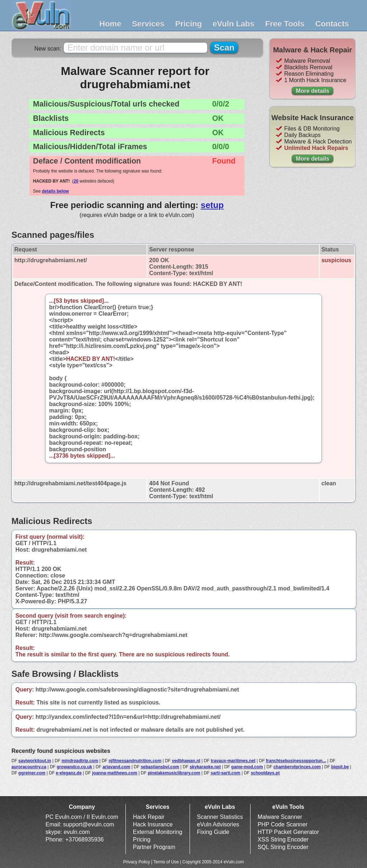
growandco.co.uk (74, 767)
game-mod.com (247, 767)
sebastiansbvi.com (160, 767)
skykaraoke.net (205, 767)
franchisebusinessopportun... (296, 761)
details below (55, 191)
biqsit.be (340, 767)
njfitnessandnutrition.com (135, 761)
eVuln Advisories (218, 824)
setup (212, 205)
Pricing (189, 24)
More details (312, 91)
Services (148, 24)
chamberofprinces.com (297, 767)
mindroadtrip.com (80, 761)
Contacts (332, 24)
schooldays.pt (265, 773)
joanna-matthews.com (115, 773)
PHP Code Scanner (283, 824)
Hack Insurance (153, 824)
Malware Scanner (280, 817)
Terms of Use (166, 862)
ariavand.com (116, 767)
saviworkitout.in (35, 761)
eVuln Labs (233, 24)
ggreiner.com (32, 773)
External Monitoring (158, 832)
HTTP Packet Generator (288, 832)
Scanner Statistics (220, 817)
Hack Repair (149, 817)
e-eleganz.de (69, 773)
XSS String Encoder (283, 839)
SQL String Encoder (283, 847)
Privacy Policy (137, 862)
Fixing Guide (213, 832)
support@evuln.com (89, 824)
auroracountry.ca (29, 767)
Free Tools (285, 24)
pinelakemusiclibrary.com (174, 773)
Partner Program (154, 847)
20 (76, 181)
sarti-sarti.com (226, 773)
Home (110, 24)
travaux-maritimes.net (233, 761)
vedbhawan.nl (186, 761)
